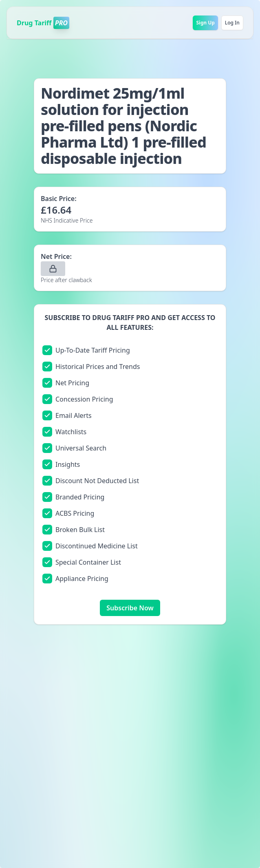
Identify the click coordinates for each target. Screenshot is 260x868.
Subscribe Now (130, 608)
